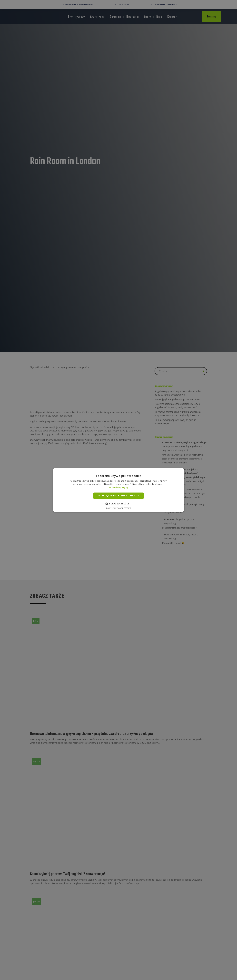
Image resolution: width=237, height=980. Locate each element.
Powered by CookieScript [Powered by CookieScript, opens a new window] (119, 508)
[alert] (118, 490)
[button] (118, 504)
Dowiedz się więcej (118, 487)
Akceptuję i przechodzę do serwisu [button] (118, 495)
